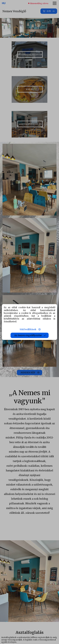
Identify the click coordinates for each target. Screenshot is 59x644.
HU (4, 3)
